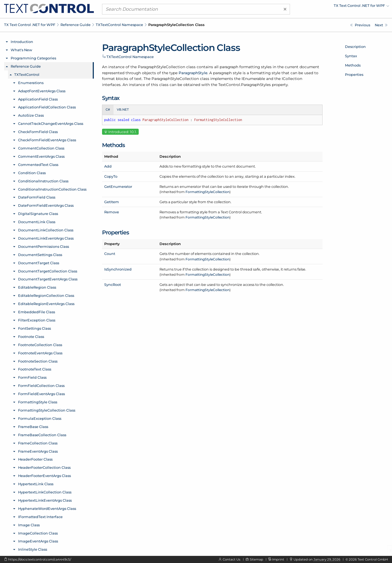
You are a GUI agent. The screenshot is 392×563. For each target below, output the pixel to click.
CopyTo (111, 176)
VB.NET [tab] (123, 110)
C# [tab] (108, 110)
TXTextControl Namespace (119, 25)
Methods (353, 65)
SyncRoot (113, 285)
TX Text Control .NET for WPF (30, 25)
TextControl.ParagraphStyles (245, 85)
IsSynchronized (118, 269)
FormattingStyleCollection (207, 192)
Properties (354, 74)
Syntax (351, 56)
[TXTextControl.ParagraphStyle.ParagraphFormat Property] (360, 25)
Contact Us (232, 559)
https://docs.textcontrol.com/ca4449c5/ (40, 559)
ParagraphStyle (193, 73)
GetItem (112, 202)
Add (108, 166)
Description (355, 47)
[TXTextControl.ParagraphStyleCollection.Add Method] (381, 25)
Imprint (278, 559)
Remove (112, 212)
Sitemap (256, 559)
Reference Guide (76, 25)
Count (110, 254)
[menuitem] (341, 7)
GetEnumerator (118, 186)
